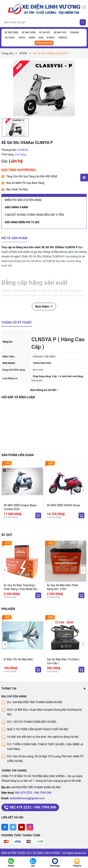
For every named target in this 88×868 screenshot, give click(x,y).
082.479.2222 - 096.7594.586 (33, 793)
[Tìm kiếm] (83, 22)
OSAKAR (74, 32)
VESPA (22, 38)
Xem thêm (44, 307)
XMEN (32, 38)
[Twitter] (13, 827)
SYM (41, 38)
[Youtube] (22, 827)
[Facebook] (5, 827)
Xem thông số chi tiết (44, 390)
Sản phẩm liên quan (17, 455)
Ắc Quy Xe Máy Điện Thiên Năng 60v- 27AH (63, 587)
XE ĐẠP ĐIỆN (11, 32)
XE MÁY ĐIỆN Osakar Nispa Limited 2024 (20, 507)
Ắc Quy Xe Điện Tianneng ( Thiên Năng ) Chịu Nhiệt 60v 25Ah (20, 587)
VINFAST (63, 38)
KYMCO (51, 38)
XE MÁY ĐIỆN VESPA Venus (63, 505)
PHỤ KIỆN (8, 609)
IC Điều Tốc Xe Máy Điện (18, 659)
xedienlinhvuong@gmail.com (27, 798)
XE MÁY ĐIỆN (29, 32)
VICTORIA (10, 38)
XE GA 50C (45, 32)
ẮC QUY (7, 535)
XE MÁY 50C (60, 32)
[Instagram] (30, 827)
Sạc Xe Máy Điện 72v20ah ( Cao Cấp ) (63, 661)
